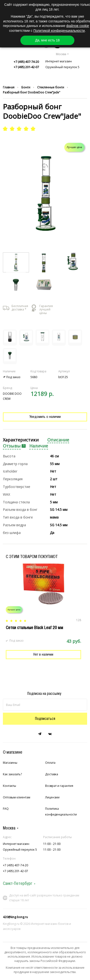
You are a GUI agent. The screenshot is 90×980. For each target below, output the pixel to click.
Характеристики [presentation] (21, 440)
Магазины (10, 763)
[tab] (21, 440)
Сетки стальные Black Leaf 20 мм (34, 628)
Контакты (9, 786)
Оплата (50, 763)
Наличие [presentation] (39, 446)
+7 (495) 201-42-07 (26, 67)
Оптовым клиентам (17, 797)
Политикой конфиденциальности (59, 31)
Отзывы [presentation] (12, 446)
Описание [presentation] (58, 440)
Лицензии (52, 797)
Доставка (52, 774)
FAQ (6, 809)
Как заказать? (12, 774)
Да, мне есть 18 (47, 40)
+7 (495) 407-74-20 (26, 62)
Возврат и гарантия (59, 786)
